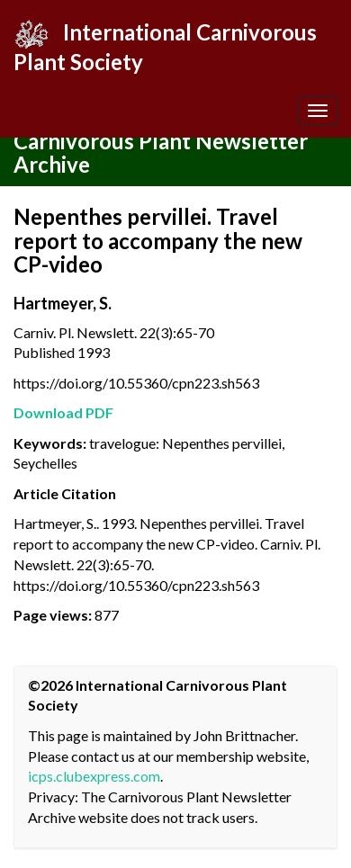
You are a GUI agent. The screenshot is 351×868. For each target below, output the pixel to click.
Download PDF (63, 412)
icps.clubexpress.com (94, 776)
